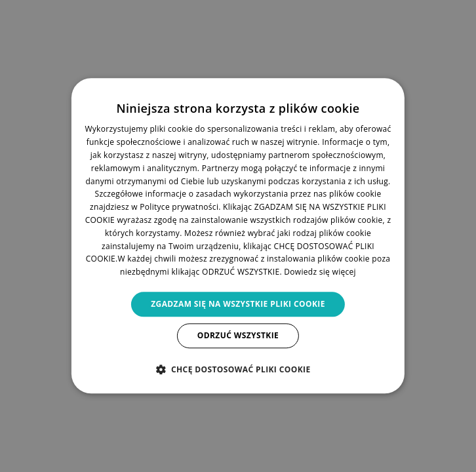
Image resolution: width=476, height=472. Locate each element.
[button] (238, 370)
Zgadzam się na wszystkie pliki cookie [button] (238, 304)
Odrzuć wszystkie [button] (238, 336)
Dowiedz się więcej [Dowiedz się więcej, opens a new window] (320, 272)
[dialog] (238, 236)
